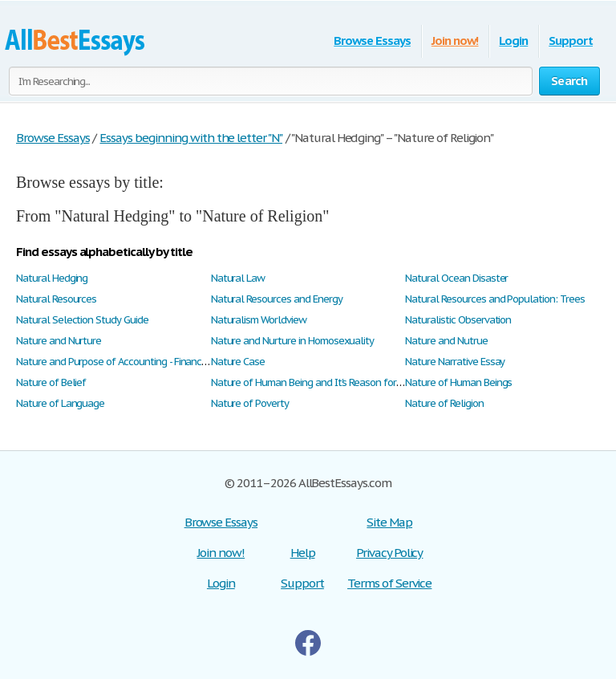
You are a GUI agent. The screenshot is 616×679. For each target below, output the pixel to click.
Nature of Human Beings (458, 382)
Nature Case (238, 362)
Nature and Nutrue (446, 341)
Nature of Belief (51, 382)
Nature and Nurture (59, 341)
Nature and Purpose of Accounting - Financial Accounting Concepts (161, 362)
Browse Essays (372, 41)
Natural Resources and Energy (277, 299)
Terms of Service (389, 583)
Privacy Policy (389, 553)
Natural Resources (56, 299)
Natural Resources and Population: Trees (494, 299)
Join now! (455, 41)
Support (571, 41)
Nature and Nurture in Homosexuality (293, 341)
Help (303, 553)
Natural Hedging (52, 278)
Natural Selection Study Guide (82, 320)
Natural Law (238, 278)
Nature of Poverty (250, 403)
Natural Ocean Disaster (456, 278)
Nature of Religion (444, 403)
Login (513, 41)
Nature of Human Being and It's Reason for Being (317, 382)
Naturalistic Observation (458, 320)
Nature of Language (60, 403)
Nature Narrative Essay (455, 362)
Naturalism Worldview (259, 320)
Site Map (389, 522)
